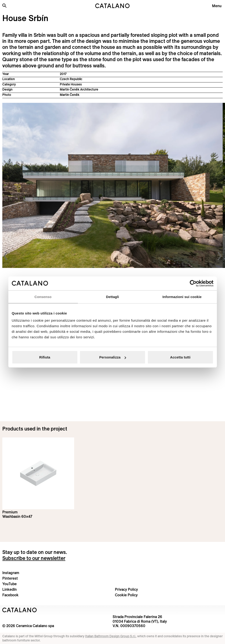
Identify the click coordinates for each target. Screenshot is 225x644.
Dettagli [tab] (113, 297)
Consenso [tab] (43, 297)
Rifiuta (45, 357)
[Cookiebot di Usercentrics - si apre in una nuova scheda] (193, 283)
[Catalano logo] (113, 6)
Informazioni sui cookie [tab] (182, 297)
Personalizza (113, 357)
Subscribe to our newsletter (34, 558)
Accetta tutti (180, 357)
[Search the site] (4, 6)
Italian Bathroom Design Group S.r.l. (110, 636)
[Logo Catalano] (20, 610)
